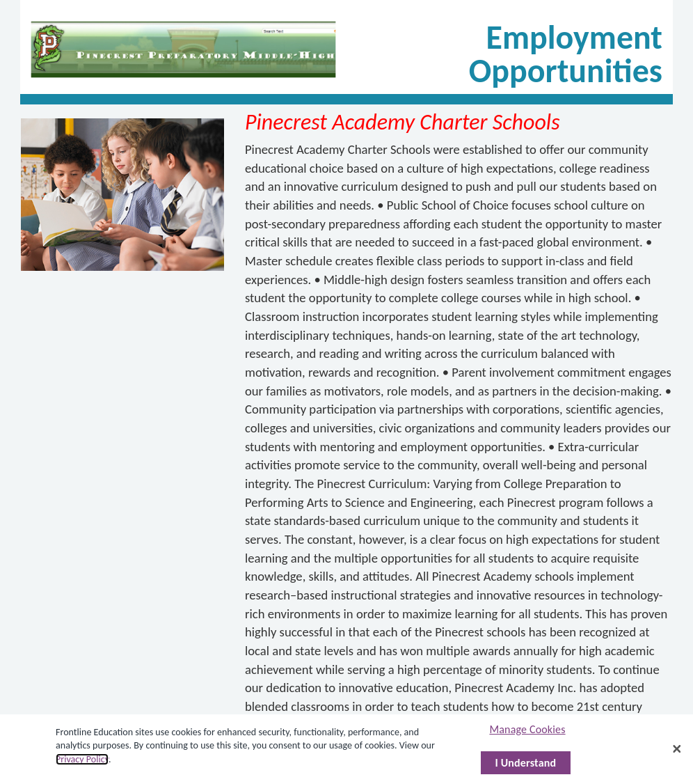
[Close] (677, 749)
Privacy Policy (82, 759)
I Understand (526, 763)
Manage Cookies (527, 729)
